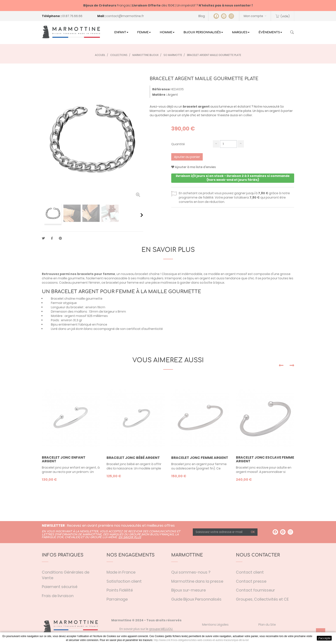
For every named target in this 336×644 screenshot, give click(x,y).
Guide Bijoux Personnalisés (196, 599)
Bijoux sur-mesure (188, 590)
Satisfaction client (124, 581)
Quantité (178, 144)
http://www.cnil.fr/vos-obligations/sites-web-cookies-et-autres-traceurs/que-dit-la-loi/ (201, 640)
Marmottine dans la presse (197, 581)
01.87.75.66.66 (72, 16)
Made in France (121, 572)
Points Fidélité (120, 590)
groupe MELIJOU (161, 629)
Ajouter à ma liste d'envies (194, 167)
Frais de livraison (58, 596)
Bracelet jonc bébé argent (133, 458)
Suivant (142, 215)
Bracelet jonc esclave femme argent (265, 459)
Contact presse (251, 581)
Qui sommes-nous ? (191, 572)
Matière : (160, 95)
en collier (245, 115)
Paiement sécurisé (60, 587)
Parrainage (117, 599)
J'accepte (324, 638)
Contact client (250, 572)
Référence (161, 89)
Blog (202, 16)
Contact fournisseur (255, 590)
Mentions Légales (215, 625)
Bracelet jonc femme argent (200, 458)
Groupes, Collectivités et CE (262, 599)
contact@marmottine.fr (125, 16)
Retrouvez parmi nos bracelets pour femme (79, 274)
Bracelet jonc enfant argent (64, 459)
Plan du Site (267, 625)
